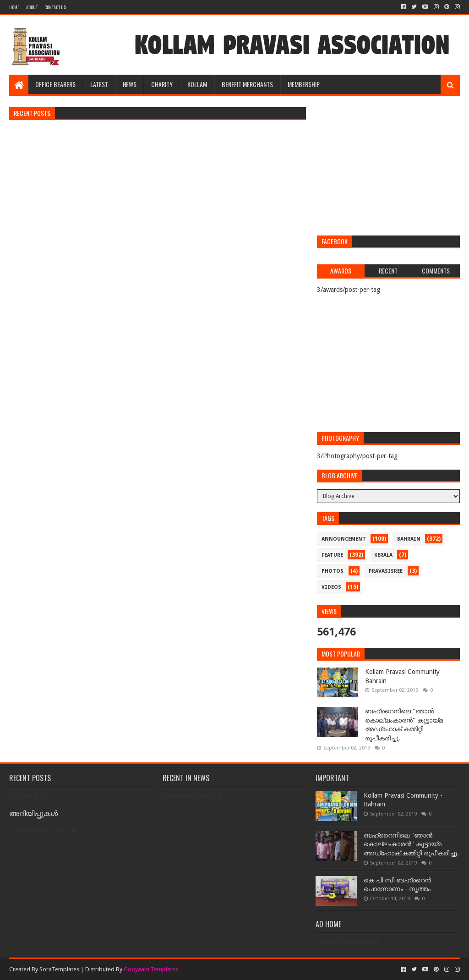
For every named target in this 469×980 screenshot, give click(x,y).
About (32, 7)
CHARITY (162, 84)
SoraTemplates (59, 969)
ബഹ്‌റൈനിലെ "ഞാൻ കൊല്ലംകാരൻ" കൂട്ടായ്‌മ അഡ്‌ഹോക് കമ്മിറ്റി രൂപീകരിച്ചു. (411, 844)
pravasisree (386, 571)
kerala (383, 555)
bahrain (409, 539)
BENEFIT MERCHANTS (247, 84)
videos (331, 587)
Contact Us (55, 7)
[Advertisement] (388, 167)
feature (332, 555)
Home (14, 7)
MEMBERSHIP (304, 84)
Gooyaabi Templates (151, 969)
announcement (344, 539)
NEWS (130, 84)
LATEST (99, 84)
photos (333, 571)
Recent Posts (32, 113)
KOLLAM (197, 84)
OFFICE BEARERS (55, 84)
